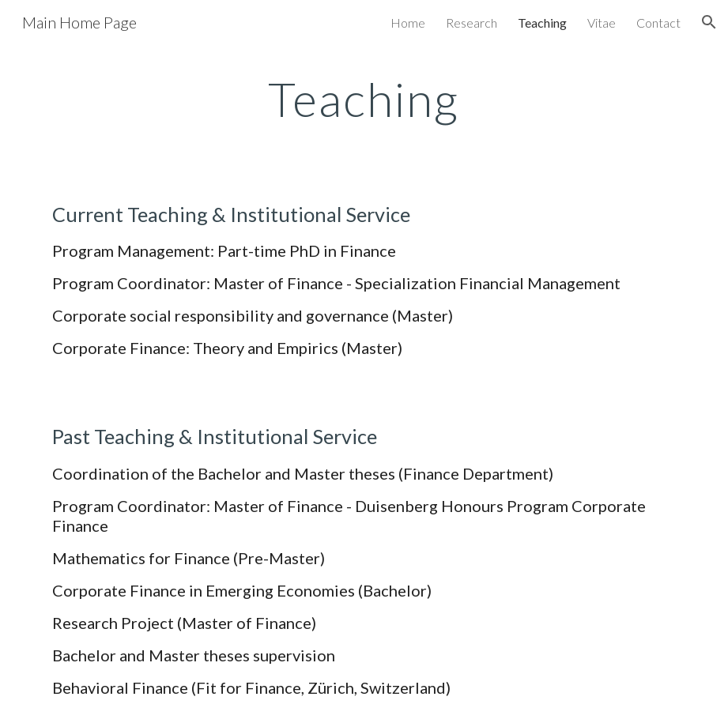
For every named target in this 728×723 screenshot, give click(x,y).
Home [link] (408, 23)
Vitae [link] (602, 23)
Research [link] (472, 23)
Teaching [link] (542, 23)
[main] (364, 99)
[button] (709, 22)
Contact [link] (658, 23)
